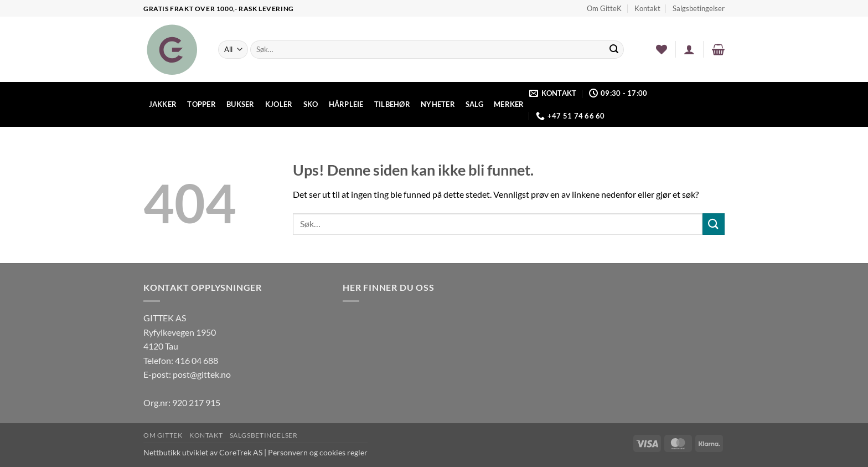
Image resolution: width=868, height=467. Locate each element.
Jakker (163, 104)
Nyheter (438, 104)
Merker (509, 104)
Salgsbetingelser (699, 8)
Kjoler (279, 104)
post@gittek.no (202, 374)
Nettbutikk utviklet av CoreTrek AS (203, 452)
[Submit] (614, 50)
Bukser (241, 104)
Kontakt (647, 8)
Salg (474, 104)
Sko (311, 104)
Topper (201, 104)
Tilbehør (392, 104)
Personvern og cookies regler (318, 452)
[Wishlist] (662, 49)
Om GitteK (604, 8)
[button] (689, 49)
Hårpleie (346, 104)
